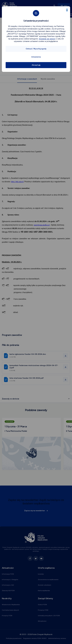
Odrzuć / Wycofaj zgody (36, 49)
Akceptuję (36, 65)
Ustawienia (36, 57)
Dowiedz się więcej (47, 39)
